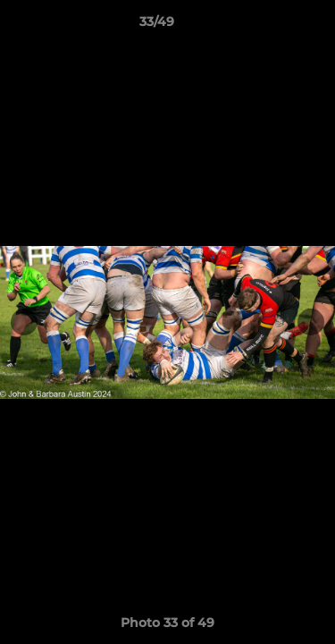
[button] (271, 26)
